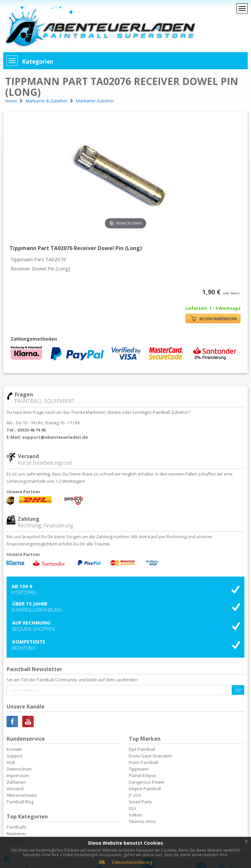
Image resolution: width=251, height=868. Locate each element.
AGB (11, 762)
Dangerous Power (147, 782)
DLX (133, 808)
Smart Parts (140, 802)
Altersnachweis (22, 795)
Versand (15, 789)
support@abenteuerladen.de (55, 437)
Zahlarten (16, 782)
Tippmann (139, 769)
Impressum (18, 775)
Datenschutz (19, 769)
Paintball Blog (20, 802)
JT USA (135, 795)
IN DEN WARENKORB (214, 318)
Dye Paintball (142, 749)
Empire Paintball (145, 789)
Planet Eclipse (143, 775)
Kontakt (14, 749)
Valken (136, 815)
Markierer (16, 834)
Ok (102, 862)
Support (15, 756)
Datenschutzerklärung (132, 862)
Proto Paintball (143, 762)
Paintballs (16, 827)
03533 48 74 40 (31, 430)
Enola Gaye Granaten (150, 756)
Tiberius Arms (142, 821)
